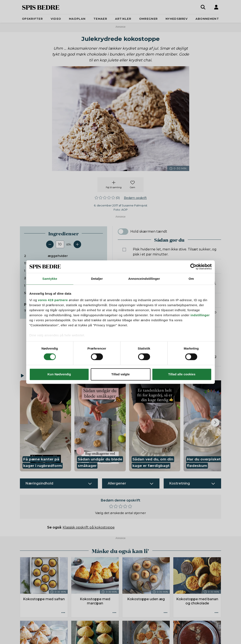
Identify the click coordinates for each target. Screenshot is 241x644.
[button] (45, 426)
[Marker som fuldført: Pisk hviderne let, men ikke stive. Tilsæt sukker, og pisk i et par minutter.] (124, 250)
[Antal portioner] (60, 244)
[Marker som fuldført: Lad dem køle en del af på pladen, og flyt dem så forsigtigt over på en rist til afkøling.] (124, 332)
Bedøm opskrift (135, 198)
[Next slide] (215, 422)
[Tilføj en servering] (77, 244)
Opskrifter (32, 19)
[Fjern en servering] (50, 244)
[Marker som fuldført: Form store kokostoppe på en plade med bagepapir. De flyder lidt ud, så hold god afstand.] (124, 298)
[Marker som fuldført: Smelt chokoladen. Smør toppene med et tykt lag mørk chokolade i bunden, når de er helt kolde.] (124, 357)
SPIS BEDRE (41, 7)
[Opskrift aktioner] (63, 613)
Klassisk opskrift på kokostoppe (89, 527)
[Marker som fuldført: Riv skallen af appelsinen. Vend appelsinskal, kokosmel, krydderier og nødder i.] (124, 264)
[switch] (123, 232)
